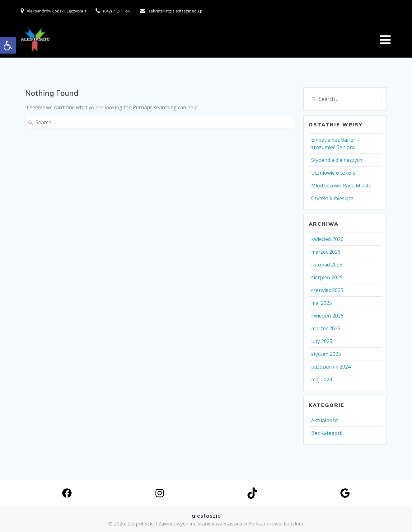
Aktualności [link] (325, 420)
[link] (8, 45)
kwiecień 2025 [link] (327, 316)
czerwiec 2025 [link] (327, 290)
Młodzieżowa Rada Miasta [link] (341, 186)
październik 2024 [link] (331, 367)
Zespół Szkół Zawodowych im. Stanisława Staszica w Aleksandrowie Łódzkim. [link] (216, 524)
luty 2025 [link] (322, 341)
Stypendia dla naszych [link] (337, 160)
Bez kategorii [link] (327, 433)
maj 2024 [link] (322, 379)
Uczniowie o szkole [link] (333, 173)
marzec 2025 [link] (326, 328)
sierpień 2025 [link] (327, 277)
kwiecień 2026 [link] (327, 239)
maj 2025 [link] (322, 303)
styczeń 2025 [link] (326, 354)
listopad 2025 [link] (327, 265)
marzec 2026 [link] (326, 252)
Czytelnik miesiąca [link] (332, 198)
